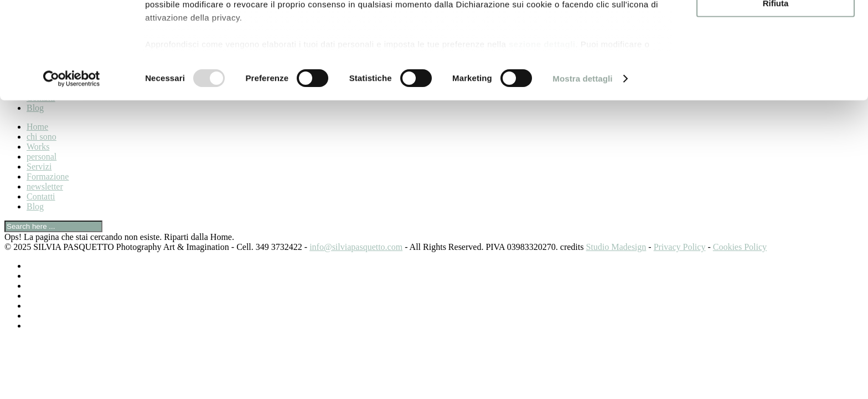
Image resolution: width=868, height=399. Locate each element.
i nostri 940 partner (208, 40)
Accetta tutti (776, 27)
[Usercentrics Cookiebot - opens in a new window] (72, 168)
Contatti (41, 196)
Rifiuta (776, 92)
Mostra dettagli (582, 168)
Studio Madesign (616, 247)
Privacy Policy (680, 247)
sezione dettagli (542, 133)
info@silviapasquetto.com (356, 247)
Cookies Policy (740, 247)
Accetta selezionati (775, 60)
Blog (35, 206)
